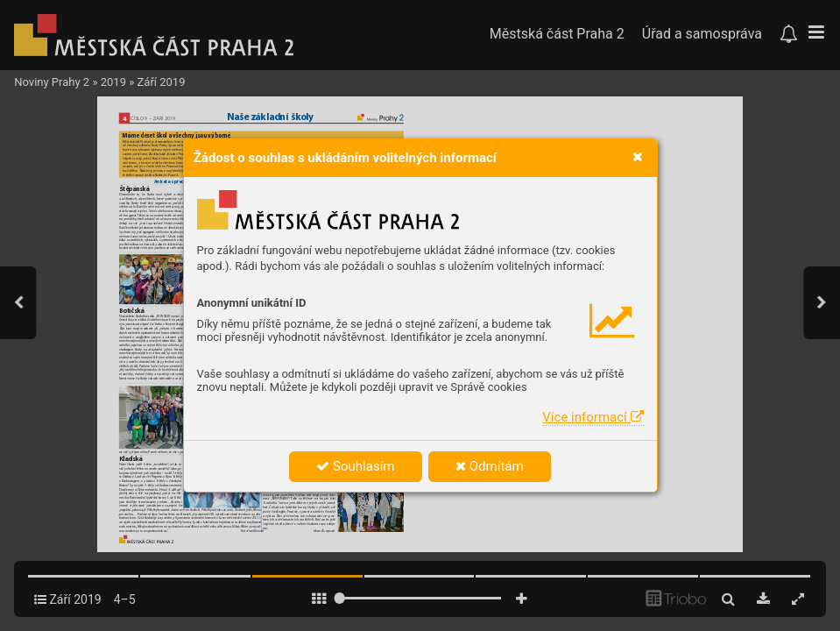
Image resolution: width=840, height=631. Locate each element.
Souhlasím (355, 466)
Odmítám (490, 466)
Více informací (593, 417)
